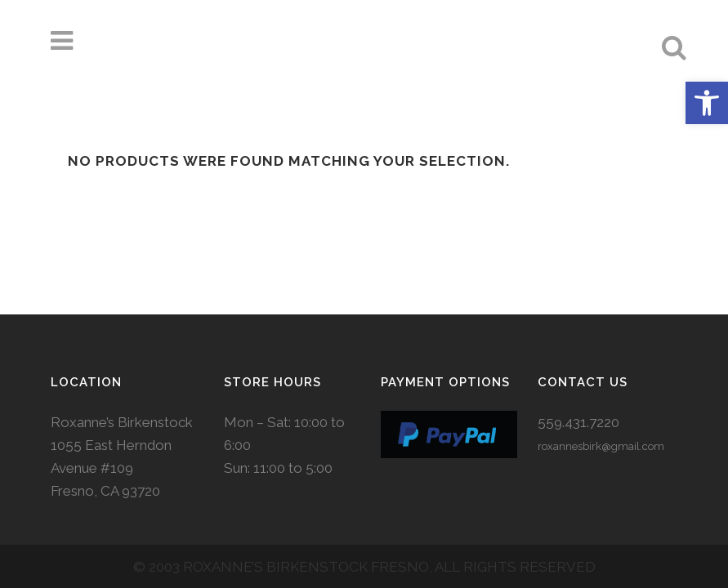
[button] (707, 103)
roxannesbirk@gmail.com (601, 376)
